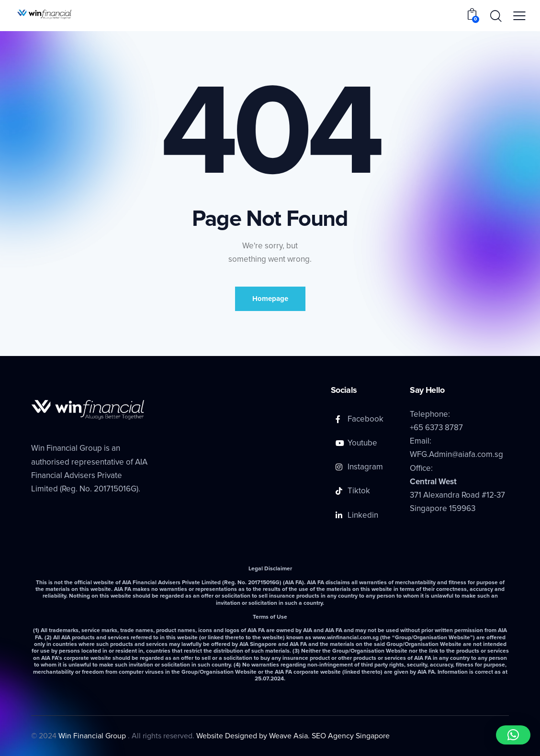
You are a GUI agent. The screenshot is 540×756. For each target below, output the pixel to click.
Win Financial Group (93, 736)
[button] (513, 735)
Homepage (270, 299)
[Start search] (495, 17)
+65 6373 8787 (436, 428)
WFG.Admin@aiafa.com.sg (456, 454)
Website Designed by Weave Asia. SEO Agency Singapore (293, 736)
